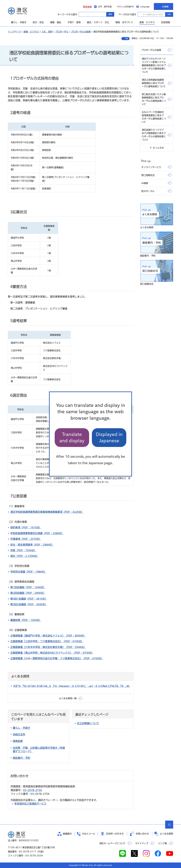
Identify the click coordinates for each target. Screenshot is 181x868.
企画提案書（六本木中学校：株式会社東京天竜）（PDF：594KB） (48, 647)
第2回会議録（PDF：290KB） (28, 593)
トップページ (14, 32)
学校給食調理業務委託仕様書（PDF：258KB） (37, 533)
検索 (169, 14)
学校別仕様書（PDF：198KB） (28, 572)
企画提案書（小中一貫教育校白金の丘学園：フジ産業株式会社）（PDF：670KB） (57, 658)
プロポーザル (62, 32)
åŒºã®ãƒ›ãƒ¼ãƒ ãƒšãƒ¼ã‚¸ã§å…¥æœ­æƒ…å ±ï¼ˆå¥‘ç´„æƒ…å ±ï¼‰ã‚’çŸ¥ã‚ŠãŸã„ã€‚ (72, 686)
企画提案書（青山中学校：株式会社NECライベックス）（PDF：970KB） (52, 653)
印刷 (127, 39)
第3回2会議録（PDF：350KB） (29, 604)
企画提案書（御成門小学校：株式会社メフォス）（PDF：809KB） (48, 636)
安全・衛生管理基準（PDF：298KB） (32, 545)
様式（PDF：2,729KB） (25, 556)
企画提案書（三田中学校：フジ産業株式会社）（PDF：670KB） (47, 641)
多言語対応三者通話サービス (30, 804)
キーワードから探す (81, 14)
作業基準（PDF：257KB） (26, 539)
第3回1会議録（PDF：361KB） (29, 599)
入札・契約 (47, 32)
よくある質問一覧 (68, 698)
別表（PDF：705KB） (23, 550)
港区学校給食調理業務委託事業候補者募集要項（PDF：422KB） (47, 512)
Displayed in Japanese (109, 438)
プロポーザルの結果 (81, 32)
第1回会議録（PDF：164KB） (28, 587)
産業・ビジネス (31, 32)
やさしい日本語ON (125, 7)
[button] (85, 6)
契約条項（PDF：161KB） (26, 527)
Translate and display (72, 438)
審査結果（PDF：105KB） (26, 620)
